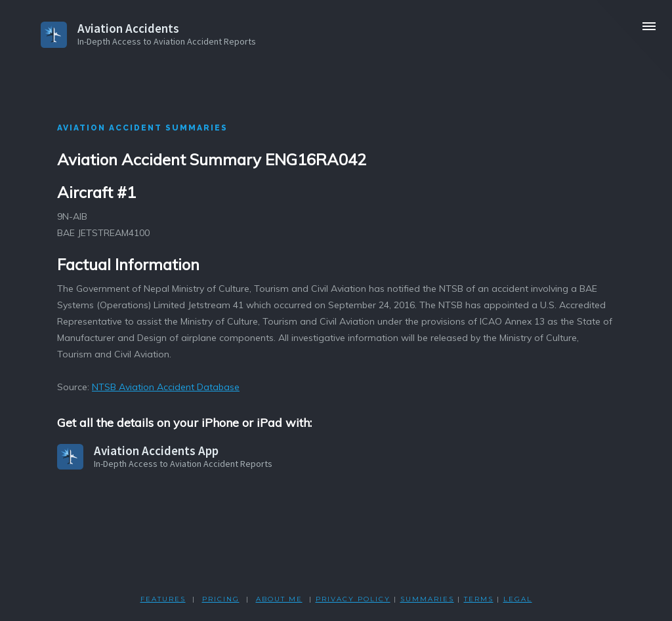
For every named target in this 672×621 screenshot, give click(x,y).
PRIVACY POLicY (353, 599)
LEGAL (518, 599)
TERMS (479, 599)
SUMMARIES (427, 599)
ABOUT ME (279, 599)
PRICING (221, 599)
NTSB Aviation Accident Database (166, 387)
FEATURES (163, 599)
